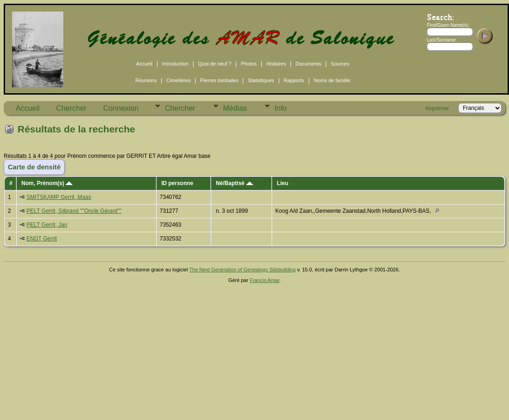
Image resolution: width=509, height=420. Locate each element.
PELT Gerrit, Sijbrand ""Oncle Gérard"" (74, 211)
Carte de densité (34, 167)
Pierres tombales (219, 80)
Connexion (121, 108)
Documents (309, 64)
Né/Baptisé (234, 183)
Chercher (72, 108)
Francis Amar (265, 280)
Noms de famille (332, 80)
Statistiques (261, 80)
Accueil (144, 64)
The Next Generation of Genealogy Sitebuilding (243, 270)
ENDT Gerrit (42, 239)
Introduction (175, 64)
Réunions (146, 80)
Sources (340, 64)
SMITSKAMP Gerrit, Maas (59, 197)
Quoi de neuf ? (215, 64)
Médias (235, 108)
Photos (249, 64)
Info (281, 108)
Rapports (294, 80)
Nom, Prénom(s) (47, 183)
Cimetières (179, 80)
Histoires (276, 64)
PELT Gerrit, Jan (47, 225)
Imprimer (437, 108)
